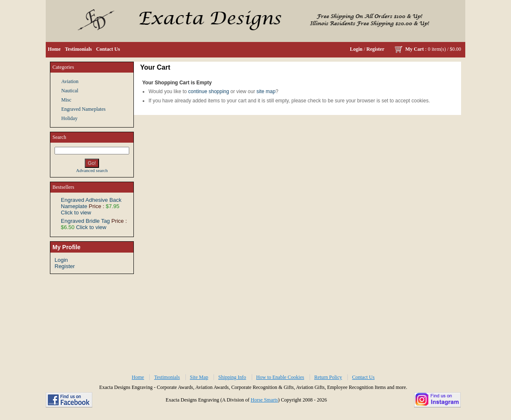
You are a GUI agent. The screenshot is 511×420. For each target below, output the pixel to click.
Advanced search (92, 170)
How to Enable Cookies (280, 377)
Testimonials (78, 49)
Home (54, 49)
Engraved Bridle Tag (85, 221)
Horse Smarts (264, 400)
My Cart (415, 49)
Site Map (199, 377)
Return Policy (328, 377)
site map (266, 91)
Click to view (76, 213)
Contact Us (108, 49)
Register (375, 49)
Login (356, 49)
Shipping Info (232, 377)
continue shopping (209, 91)
